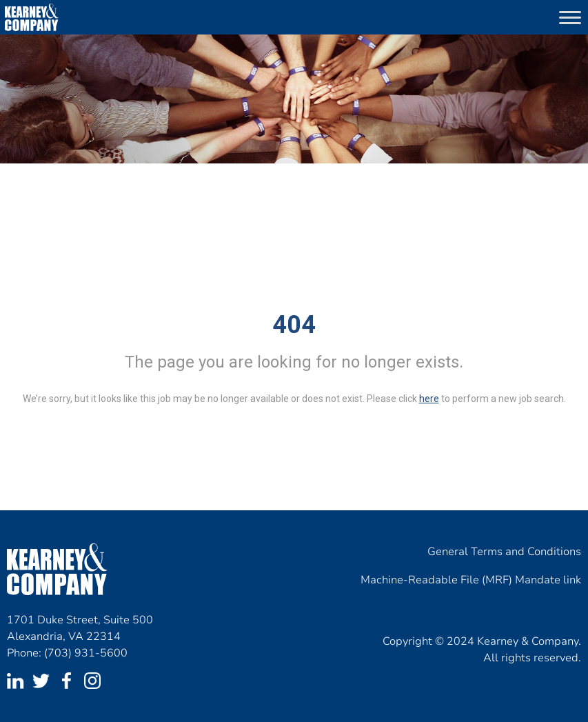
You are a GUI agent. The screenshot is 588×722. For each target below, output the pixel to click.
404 (294, 325)
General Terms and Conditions (504, 552)
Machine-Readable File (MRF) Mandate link (471, 580)
